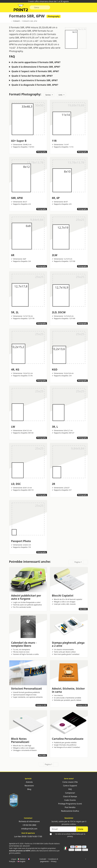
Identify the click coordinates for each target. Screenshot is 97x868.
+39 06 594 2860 (28, 825)
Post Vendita (69, 807)
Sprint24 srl (13, 844)
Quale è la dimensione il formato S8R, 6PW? (36, 67)
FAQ (69, 789)
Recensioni (28, 786)
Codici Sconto (69, 800)
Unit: (61, 96)
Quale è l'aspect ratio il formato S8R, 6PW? (35, 72)
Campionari (69, 793)
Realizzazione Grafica (69, 811)
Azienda (28, 782)
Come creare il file (69, 782)
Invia (82, 829)
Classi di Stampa (69, 796)
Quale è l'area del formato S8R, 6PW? (32, 77)
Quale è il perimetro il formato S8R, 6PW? (35, 81)
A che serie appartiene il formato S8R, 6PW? (36, 63)
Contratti (43, 859)
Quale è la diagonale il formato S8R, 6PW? (35, 86)
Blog (28, 789)
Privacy (54, 861)
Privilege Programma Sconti (69, 804)
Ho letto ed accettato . (70, 835)
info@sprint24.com (28, 829)
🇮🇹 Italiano (21, 859)
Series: (48, 96)
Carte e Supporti (69, 786)
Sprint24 (21, 8)
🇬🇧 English (21, 861)
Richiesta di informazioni (28, 821)
